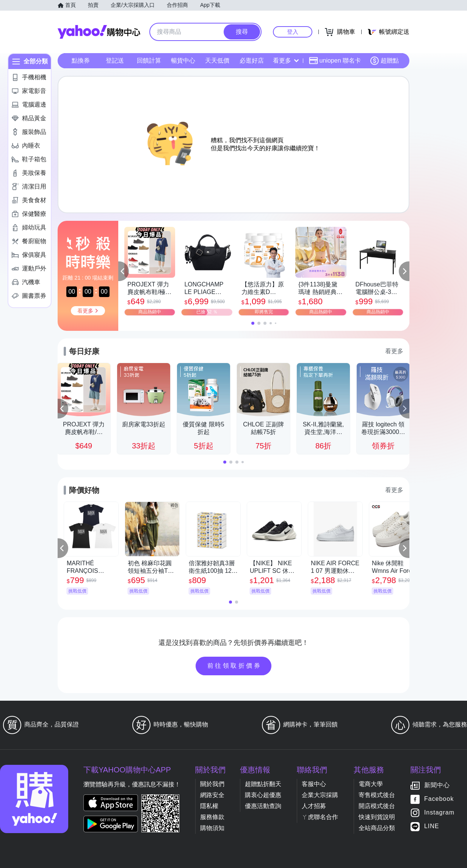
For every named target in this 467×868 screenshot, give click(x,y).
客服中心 (314, 784)
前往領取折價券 (235, 666)
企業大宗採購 (320, 795)
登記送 (115, 61)
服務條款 (212, 817)
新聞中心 (437, 785)
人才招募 (314, 806)
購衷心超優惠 (263, 795)
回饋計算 (149, 61)
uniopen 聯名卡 (335, 61)
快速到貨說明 (377, 817)
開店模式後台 (377, 806)
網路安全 (212, 795)
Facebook (439, 799)
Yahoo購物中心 (99, 32)
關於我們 (212, 784)
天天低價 (217, 61)
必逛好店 (252, 61)
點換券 (81, 61)
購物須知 (212, 828)
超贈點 (384, 61)
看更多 (286, 61)
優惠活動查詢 (263, 806)
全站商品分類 (377, 828)
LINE (432, 826)
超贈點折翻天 (263, 784)
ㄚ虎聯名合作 (320, 817)
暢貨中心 (183, 61)
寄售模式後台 (377, 795)
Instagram (439, 813)
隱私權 (209, 806)
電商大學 (371, 784)
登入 (293, 32)
